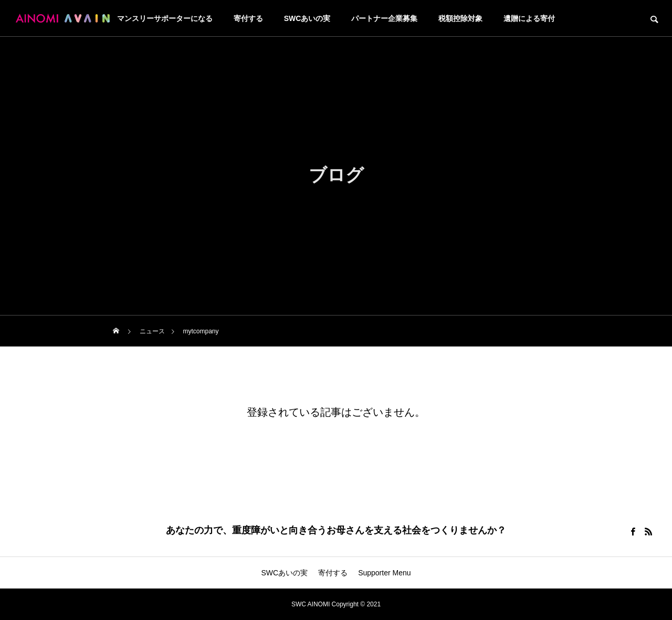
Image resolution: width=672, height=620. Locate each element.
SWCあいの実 (307, 18)
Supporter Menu (384, 573)
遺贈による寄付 (529, 18)
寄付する (248, 18)
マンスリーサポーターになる (165, 18)
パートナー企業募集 (384, 18)
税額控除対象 (460, 18)
